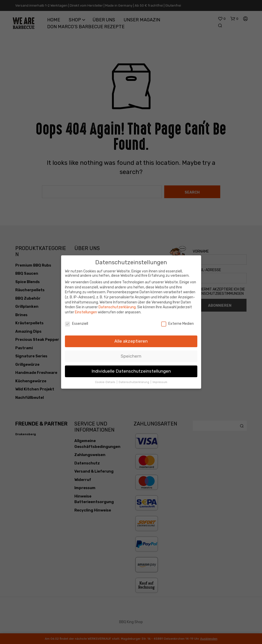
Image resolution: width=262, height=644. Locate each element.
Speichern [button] (131, 354)
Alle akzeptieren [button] (131, 339)
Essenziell (77, 321)
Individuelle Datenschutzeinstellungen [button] (131, 369)
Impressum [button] (160, 380)
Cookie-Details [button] (106, 380)
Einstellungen (86, 309)
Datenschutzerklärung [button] (134, 380)
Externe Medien (177, 321)
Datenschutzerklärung (117, 305)
